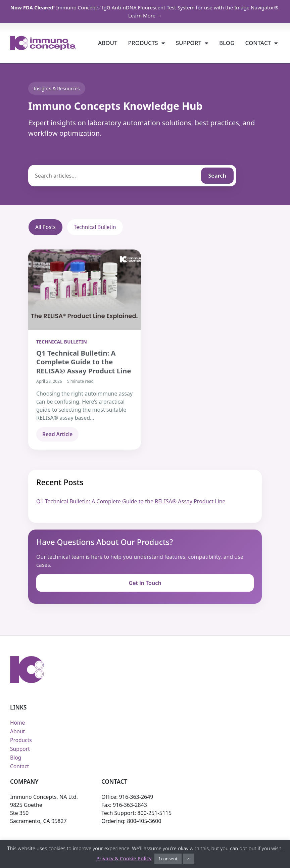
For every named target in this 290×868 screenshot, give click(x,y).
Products (147, 43)
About (108, 43)
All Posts (46, 227)
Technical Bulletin (96, 227)
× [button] (188, 859)
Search (217, 176)
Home (18, 723)
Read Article (58, 435)
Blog (227, 43)
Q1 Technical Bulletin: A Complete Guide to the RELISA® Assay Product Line (131, 502)
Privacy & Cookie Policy (124, 858)
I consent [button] (168, 859)
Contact (262, 43)
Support (192, 43)
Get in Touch (145, 584)
